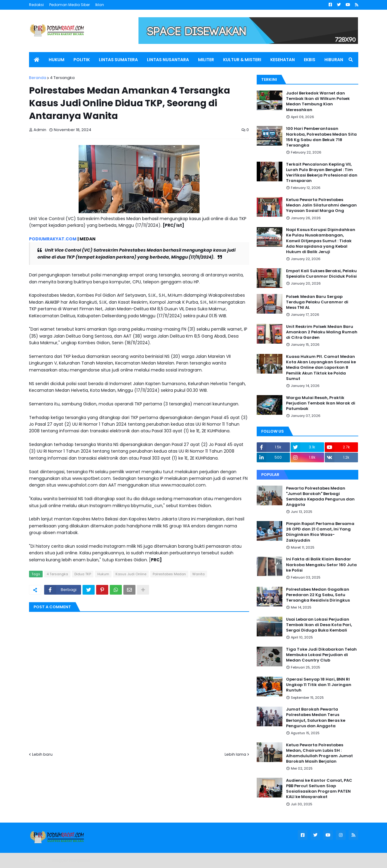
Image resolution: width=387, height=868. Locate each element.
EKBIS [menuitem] (310, 60)
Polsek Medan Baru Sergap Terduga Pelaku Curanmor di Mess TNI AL (317, 302)
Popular (270, 475)
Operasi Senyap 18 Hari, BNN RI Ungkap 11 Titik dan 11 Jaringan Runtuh (319, 685)
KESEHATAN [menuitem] (283, 60)
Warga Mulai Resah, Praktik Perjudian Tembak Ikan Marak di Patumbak (321, 403)
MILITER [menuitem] (206, 60)
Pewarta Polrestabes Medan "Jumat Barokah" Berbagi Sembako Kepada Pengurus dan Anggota (320, 497)
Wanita (198, 574)
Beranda (38, 78)
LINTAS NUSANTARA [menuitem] (168, 60)
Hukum (103, 574)
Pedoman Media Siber (70, 5)
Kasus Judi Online (131, 574)
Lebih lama (235, 754)
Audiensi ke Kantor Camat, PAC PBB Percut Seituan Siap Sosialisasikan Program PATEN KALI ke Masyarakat (319, 789)
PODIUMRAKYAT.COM (53, 239)
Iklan (100, 5)
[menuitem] (37, 60)
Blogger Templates (71, 860)
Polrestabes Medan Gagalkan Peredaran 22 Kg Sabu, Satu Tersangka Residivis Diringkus (318, 595)
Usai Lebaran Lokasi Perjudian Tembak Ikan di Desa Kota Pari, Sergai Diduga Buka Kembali (319, 625)
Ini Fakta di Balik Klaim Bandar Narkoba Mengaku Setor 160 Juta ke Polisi (321, 565)
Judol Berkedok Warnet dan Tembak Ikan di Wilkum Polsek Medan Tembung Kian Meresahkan (318, 102)
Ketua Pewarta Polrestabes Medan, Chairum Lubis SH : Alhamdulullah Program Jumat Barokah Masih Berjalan (319, 753)
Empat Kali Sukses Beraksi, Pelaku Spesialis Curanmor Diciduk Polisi (321, 274)
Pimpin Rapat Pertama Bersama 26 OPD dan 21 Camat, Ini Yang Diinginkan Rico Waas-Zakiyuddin (320, 532)
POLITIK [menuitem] (82, 60)
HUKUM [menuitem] (57, 60)
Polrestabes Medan (169, 574)
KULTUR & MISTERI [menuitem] (242, 60)
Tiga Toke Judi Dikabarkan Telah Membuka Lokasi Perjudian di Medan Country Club (321, 655)
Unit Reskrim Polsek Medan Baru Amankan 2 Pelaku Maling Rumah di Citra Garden (322, 332)
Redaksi (36, 5)
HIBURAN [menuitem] (334, 60)
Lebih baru (42, 754)
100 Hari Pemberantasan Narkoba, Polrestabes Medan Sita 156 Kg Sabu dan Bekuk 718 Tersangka (321, 137)
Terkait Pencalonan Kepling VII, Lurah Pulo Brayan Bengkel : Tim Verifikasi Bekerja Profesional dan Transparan (322, 173)
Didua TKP (83, 574)
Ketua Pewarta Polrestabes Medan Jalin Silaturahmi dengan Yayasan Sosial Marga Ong (321, 205)
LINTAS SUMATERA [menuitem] (118, 60)
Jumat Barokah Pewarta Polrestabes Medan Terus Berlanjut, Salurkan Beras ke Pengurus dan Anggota (316, 718)
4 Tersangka (62, 78)
